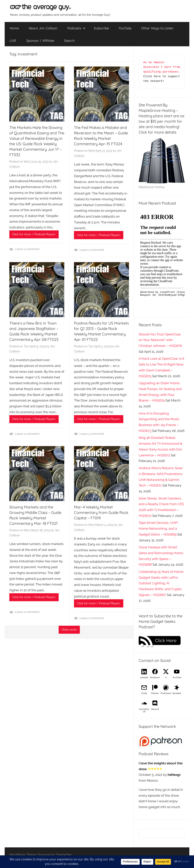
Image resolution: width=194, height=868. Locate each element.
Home (14, 28)
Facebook (155, 678)
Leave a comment (27, 249)
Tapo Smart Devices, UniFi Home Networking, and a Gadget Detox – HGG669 (158, 528)
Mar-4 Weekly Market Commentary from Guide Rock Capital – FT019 (101, 512)
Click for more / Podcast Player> (34, 234)
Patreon (155, 693)
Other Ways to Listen (157, 28)
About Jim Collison (43, 28)
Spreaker (177, 693)
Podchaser (166, 693)
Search (69, 41)
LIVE (13, 41)
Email (144, 693)
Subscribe (101, 28)
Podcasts (76, 28)
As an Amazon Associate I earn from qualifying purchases (163, 67)
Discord (155, 709)
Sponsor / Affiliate (40, 41)
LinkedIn (144, 678)
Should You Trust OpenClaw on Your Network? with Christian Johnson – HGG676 (160, 340)
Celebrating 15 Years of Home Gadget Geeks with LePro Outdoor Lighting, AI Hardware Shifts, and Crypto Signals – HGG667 (161, 583)
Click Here (166, 640)
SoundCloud (144, 710)
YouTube (125, 28)
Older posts (69, 630)
